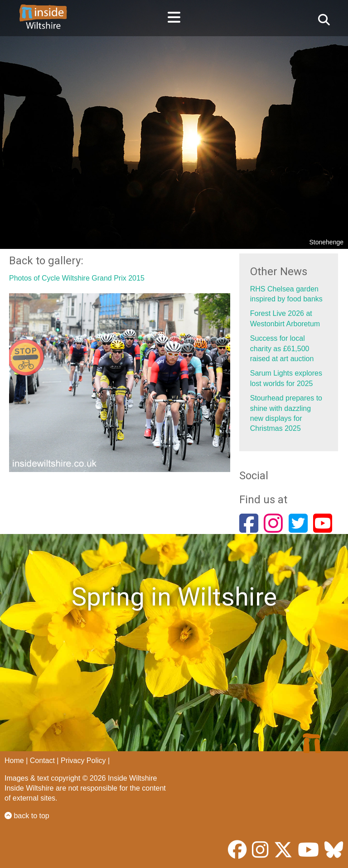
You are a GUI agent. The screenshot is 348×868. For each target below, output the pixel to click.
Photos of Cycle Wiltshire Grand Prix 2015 (77, 278)
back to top (27, 816)
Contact (42, 761)
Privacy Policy (83, 761)
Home (14, 761)
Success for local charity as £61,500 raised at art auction (282, 348)
